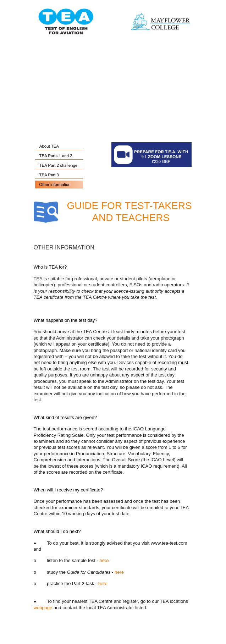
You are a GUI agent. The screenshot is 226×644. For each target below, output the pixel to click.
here (104, 560)
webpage (43, 608)
